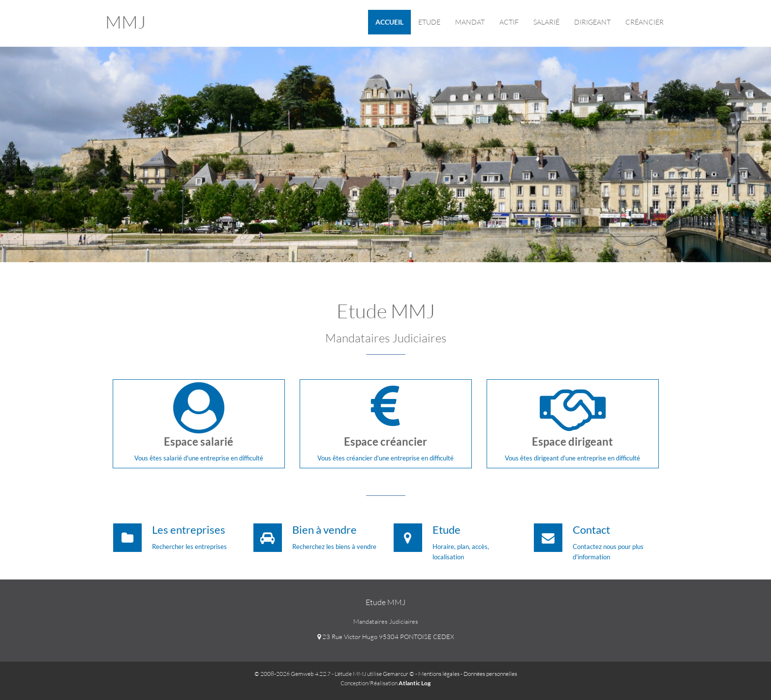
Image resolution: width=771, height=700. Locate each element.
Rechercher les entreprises (189, 547)
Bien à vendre (324, 530)
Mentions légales (439, 674)
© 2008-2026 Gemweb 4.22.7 (293, 674)
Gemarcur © (399, 674)
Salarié (546, 22)
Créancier (645, 22)
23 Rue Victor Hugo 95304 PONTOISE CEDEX (386, 637)
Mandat (470, 22)
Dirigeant (592, 22)
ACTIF (509, 22)
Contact (591, 530)
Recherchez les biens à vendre (334, 547)
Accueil (389, 22)
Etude (429, 22)
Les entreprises (189, 530)
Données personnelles (490, 674)
